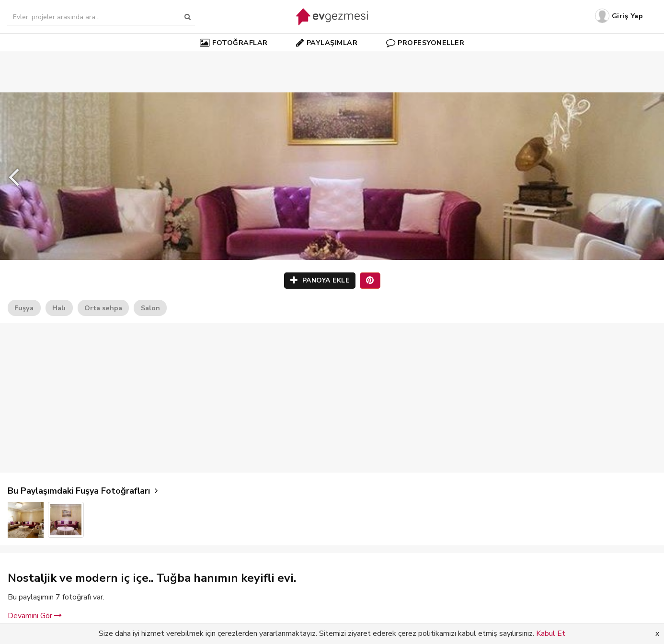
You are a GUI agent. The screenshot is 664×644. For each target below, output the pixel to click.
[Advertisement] (332, 57)
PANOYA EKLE (320, 280)
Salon (150, 308)
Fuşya (24, 308)
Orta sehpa (103, 308)
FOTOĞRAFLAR (234, 43)
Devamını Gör (35, 616)
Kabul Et (551, 633)
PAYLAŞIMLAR (327, 43)
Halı (59, 308)
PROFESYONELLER (425, 43)
